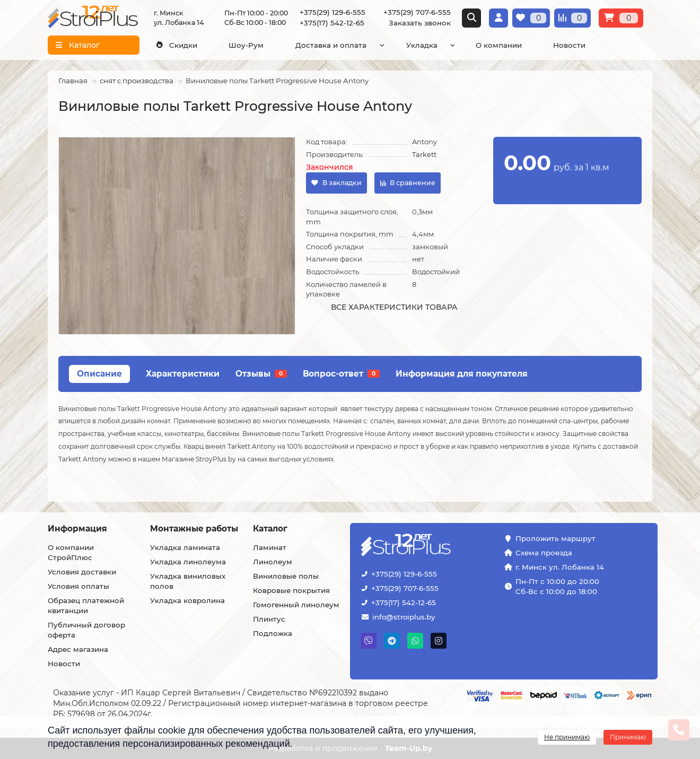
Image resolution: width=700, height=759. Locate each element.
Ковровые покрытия (291, 590)
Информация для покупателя (462, 374)
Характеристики (183, 374)
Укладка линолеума (188, 562)
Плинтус (269, 619)
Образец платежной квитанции (86, 605)
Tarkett (424, 154)
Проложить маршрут (555, 538)
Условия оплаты (78, 586)
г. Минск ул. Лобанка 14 (560, 567)
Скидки (177, 45)
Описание (99, 374)
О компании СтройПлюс (71, 552)
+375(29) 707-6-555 (417, 12)
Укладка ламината (185, 547)
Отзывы (261, 374)
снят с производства (137, 81)
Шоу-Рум (246, 45)
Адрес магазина (78, 649)
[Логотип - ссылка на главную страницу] (432, 546)
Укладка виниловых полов (188, 581)
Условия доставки (82, 572)
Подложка (273, 633)
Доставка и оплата (331, 45)
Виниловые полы (286, 576)
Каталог (270, 529)
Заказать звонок (420, 23)
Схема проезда (544, 553)
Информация (77, 529)
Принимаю (628, 737)
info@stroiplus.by (404, 617)
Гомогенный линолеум (296, 605)
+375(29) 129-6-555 (332, 12)
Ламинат (270, 547)
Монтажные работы (194, 529)
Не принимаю (567, 737)
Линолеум (273, 562)
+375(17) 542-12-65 (332, 23)
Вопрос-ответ (341, 374)
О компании (499, 45)
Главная (73, 81)
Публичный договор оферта (86, 630)
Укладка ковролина (187, 600)
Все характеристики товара (394, 307)
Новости (569, 45)
